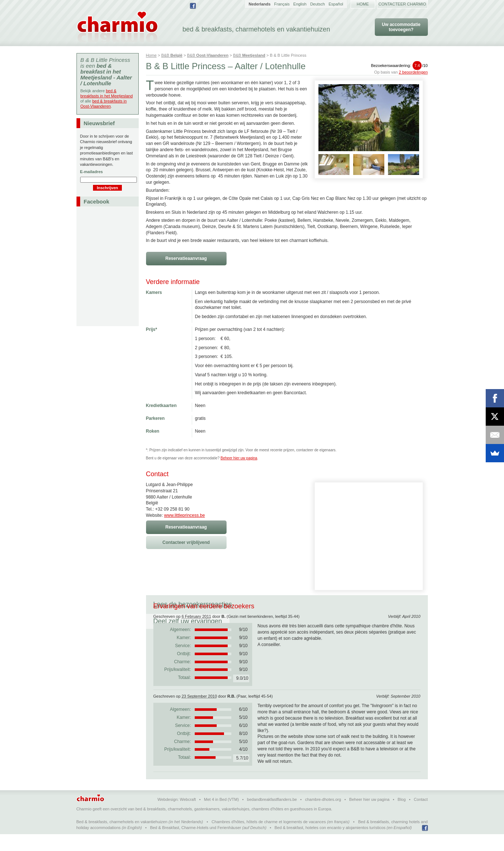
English (300, 4)
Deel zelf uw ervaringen (281, 604)
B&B (172, 55)
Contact (421, 816)
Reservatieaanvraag (186, 258)
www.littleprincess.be (184, 515)
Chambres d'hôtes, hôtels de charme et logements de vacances (269, 839)
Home (363, 4)
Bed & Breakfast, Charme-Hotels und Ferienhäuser (196, 844)
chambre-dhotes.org (323, 816)
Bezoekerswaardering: (399, 66)
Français (282, 4)
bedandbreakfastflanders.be (272, 816)
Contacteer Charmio (402, 4)
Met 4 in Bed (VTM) (221, 816)
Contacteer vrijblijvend (186, 542)
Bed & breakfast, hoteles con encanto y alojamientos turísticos (330, 844)
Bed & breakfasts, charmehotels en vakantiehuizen (122, 839)
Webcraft (188, 816)
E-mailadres (92, 172)
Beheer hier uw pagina (239, 458)
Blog (402, 816)
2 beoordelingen (413, 72)
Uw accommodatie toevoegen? (401, 27)
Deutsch (317, 4)
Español (336, 4)
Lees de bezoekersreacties (193, 604)
